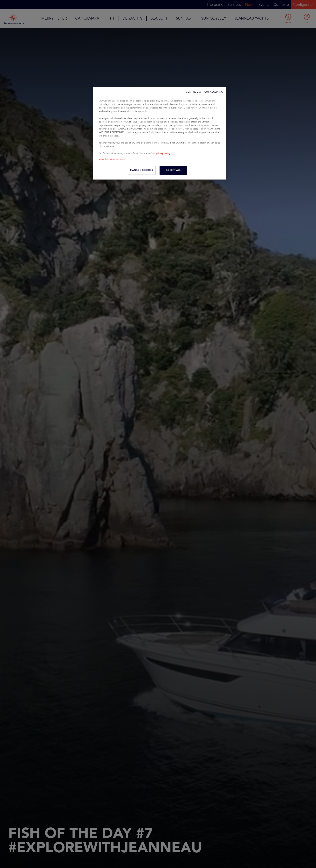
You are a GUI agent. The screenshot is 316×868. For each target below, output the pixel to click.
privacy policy (163, 154)
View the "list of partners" (112, 159)
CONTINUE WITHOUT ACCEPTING (205, 92)
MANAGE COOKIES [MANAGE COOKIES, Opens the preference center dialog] (142, 170)
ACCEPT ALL (173, 170)
